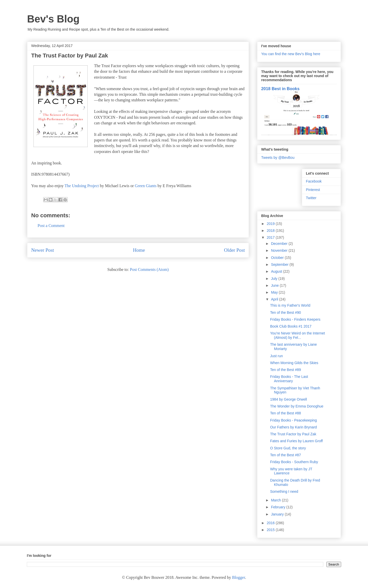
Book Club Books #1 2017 (291, 326)
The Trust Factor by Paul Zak (293, 434)
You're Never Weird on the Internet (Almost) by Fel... (297, 335)
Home (139, 250)
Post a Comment (51, 226)
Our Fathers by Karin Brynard (294, 427)
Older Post (234, 250)
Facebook (314, 181)
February (279, 507)
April (275, 299)
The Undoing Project (82, 186)
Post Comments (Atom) (149, 269)
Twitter (311, 198)
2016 (271, 523)
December (280, 244)
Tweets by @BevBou (278, 158)
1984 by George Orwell (289, 399)
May (275, 292)
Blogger (239, 577)
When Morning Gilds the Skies (294, 363)
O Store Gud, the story (288, 448)
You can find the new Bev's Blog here (291, 54)
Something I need (284, 491)
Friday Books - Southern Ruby (294, 462)
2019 (271, 224)
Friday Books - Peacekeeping (294, 420)
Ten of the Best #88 (286, 413)
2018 (271, 231)
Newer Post (43, 250)
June (275, 285)
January (278, 514)
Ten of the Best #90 (286, 313)
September (280, 265)
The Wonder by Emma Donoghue (297, 406)
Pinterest (313, 190)
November (280, 250)
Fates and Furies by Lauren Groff (296, 441)
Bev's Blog (53, 19)
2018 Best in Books (280, 89)
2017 (271, 237)
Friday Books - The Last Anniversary (289, 379)
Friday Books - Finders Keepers (295, 319)
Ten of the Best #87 (286, 455)
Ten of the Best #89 (286, 370)
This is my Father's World (290, 305)
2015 (271, 530)
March (276, 500)
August (277, 271)
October (278, 258)
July (275, 279)
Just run (277, 356)
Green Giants (146, 186)
